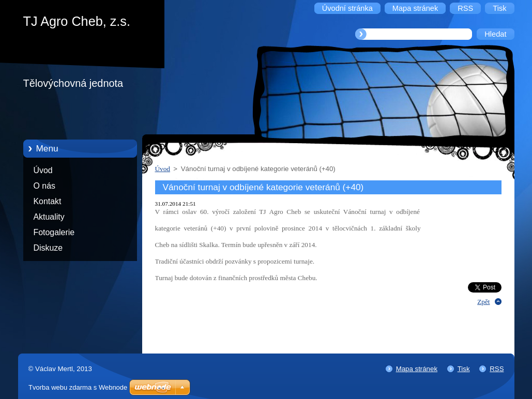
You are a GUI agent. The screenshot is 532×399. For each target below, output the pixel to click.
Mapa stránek (417, 369)
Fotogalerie (54, 232)
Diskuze (48, 248)
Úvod (43, 170)
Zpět (483, 302)
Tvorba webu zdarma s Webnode (78, 387)
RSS (497, 369)
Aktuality (49, 217)
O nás (44, 186)
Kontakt (48, 201)
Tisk (464, 369)
